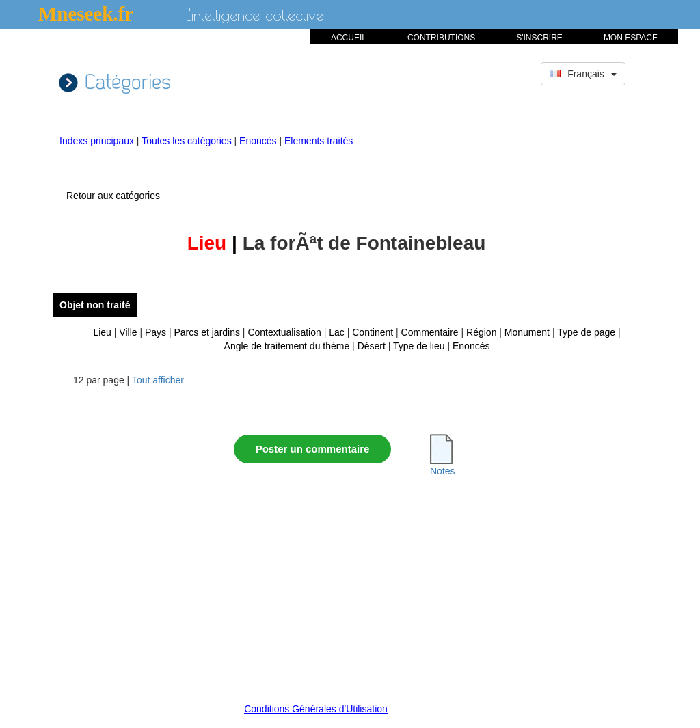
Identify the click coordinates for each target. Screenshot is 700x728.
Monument (527, 332)
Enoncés (259, 141)
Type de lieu (419, 346)
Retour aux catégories (113, 196)
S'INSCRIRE (539, 38)
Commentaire (430, 332)
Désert (372, 346)
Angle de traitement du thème (287, 346)
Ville (128, 332)
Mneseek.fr (86, 14)
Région (481, 332)
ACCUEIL (349, 38)
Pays (156, 332)
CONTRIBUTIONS (441, 38)
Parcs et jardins (207, 332)
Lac (337, 332)
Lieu (102, 332)
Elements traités (319, 141)
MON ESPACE (631, 38)
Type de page (586, 332)
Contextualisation (284, 332)
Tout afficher (158, 380)
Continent (373, 332)
